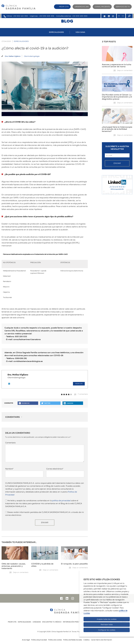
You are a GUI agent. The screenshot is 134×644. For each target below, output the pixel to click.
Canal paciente (102, 7)
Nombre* (9, 469)
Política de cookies (55, 640)
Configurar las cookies (107, 630)
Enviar (45, 522)
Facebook (24, 403)
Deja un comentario (21, 572)
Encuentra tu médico (52, 622)
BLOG (67, 21)
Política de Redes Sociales (73, 640)
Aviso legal (26, 640)
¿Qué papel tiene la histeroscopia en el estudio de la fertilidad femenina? (117, 129)
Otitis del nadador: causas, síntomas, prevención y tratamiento (14, 566)
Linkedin (68, 403)
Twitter (46, 403)
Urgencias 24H (82, 7)
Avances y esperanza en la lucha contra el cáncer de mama (117, 66)
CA (123, 16)
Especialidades (25, 622)
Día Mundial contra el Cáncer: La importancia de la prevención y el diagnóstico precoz (117, 97)
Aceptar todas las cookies (107, 619)
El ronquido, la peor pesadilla (74, 564)
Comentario (10, 443)
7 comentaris (83, 394)
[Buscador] (129, 16)
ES (119, 16)
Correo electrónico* (55, 469)
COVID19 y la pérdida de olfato (42, 565)
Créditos (86, 640)
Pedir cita (64, 7)
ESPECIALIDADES (56, 32)
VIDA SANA (80, 32)
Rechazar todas (107, 624)
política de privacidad (61, 501)
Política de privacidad (39, 640)
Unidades (37, 622)
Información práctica (73, 622)
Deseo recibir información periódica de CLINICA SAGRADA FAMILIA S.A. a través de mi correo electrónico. (44, 514)
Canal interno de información (101, 640)
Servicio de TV (123, 7)
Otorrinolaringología (32, 56)
